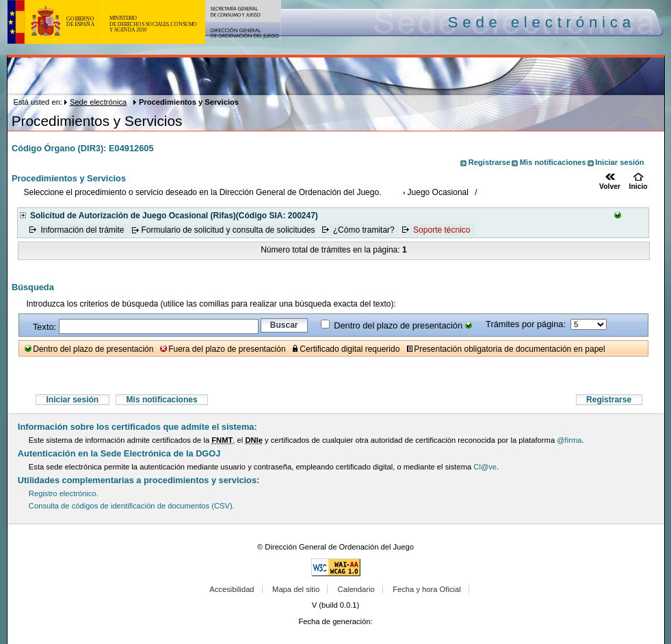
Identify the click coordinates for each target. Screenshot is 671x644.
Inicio (639, 186)
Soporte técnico (442, 230)
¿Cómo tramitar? (364, 230)
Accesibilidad (232, 589)
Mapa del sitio (296, 589)
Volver (610, 186)
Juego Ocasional (438, 192)
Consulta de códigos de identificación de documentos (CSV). (132, 506)
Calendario (356, 589)
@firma (569, 440)
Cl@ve (485, 467)
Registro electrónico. (64, 493)
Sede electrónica (98, 102)
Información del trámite (83, 230)
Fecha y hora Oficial (427, 589)
